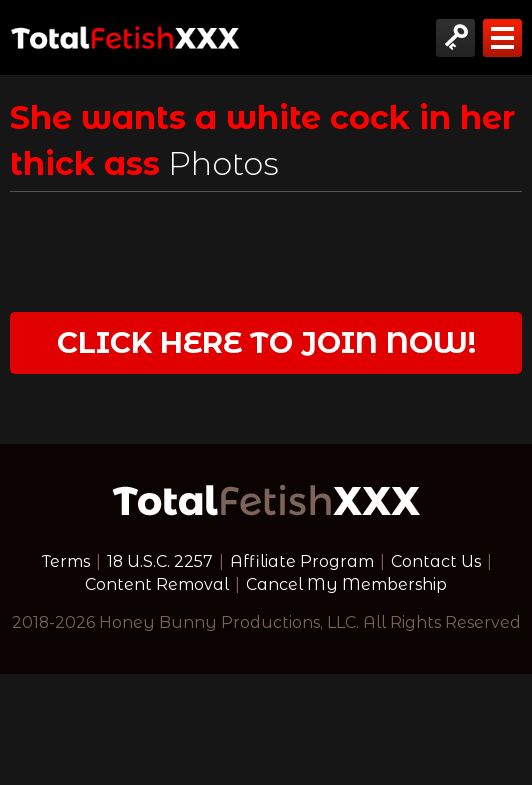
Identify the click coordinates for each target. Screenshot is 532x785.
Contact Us (436, 561)
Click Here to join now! (266, 342)
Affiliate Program (302, 561)
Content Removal (157, 584)
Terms (66, 561)
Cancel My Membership (346, 584)
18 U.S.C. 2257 (160, 561)
